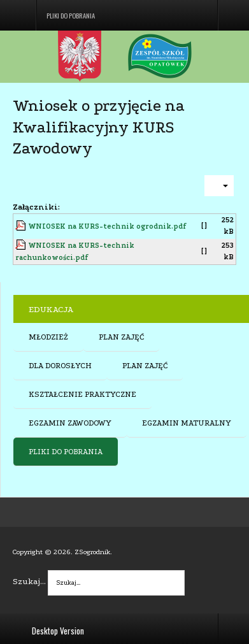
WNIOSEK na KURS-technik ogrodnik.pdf (107, 226)
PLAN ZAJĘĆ (121, 337)
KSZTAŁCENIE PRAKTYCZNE (82, 394)
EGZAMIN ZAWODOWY (70, 423)
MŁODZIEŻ (48, 337)
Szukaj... (29, 581)
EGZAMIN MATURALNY (187, 423)
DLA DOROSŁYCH (60, 366)
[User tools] (219, 186)
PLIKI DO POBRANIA (66, 452)
